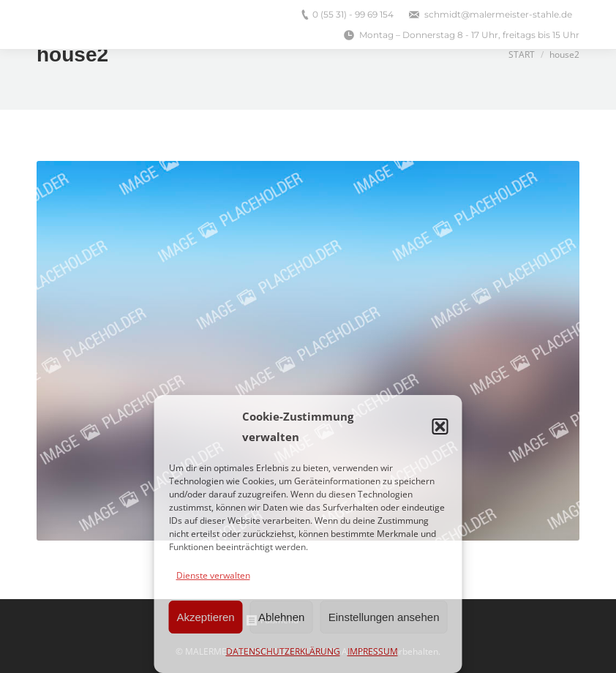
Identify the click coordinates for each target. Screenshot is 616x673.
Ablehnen (281, 617)
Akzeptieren (206, 617)
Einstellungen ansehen (384, 617)
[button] (440, 426)
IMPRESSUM (373, 651)
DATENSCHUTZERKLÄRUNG (283, 651)
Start (522, 54)
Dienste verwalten (213, 575)
